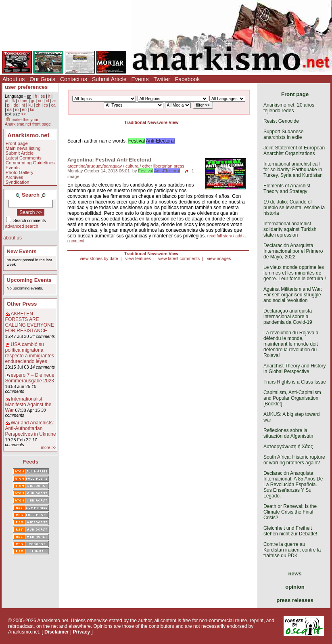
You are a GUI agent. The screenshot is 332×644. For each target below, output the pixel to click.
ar (54, 101)
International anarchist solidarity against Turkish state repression (290, 229)
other (23, 101)
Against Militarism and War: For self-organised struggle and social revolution (293, 295)
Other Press (22, 304)
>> (23, 114)
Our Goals (42, 79)
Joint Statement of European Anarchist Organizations (294, 151)
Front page (17, 143)
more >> (48, 448)
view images (219, 258)
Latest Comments (24, 158)
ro (17, 110)
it (49, 96)
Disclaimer (57, 632)
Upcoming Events (29, 280)
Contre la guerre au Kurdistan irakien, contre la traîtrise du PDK (292, 550)
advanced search (22, 226)
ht (23, 105)
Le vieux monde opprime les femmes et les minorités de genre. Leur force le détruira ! (295, 273)
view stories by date (99, 258)
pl (8, 105)
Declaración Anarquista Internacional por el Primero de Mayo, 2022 (293, 251)
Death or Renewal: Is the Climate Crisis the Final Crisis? (290, 512)
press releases (295, 600)
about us (13, 238)
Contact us (74, 79)
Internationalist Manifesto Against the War (28, 405)
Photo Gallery (20, 172)
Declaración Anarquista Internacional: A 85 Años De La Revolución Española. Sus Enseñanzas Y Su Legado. (293, 485)
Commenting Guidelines (30, 163)
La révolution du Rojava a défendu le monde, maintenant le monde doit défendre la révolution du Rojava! (291, 344)
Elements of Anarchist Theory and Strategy (287, 189)
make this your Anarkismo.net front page (28, 122)
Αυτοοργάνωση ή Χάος (288, 447)
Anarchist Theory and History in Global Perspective (295, 369)
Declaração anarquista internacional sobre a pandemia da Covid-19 (288, 317)
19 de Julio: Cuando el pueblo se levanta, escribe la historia (294, 208)
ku (30, 105)
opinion (295, 587)
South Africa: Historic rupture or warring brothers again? (294, 460)
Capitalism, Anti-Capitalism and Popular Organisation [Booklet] (292, 398)
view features (138, 258)
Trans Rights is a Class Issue (295, 382)
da (9, 110)
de (16, 105)
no (40, 101)
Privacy (82, 632)
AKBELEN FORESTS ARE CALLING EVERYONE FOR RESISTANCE (30, 322)
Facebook (187, 79)
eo (24, 110)
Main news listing (23, 148)
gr (33, 101)
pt (7, 101)
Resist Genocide (281, 121)
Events (140, 79)
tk (13, 101)
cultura (132, 166)
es (43, 96)
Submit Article (109, 79)
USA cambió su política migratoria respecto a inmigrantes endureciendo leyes (30, 353)
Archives (15, 177)
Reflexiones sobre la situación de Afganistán (288, 433)
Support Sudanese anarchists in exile (283, 134)
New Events (22, 251)
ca (53, 105)
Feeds (31, 462)
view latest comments (179, 258)
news (295, 574)
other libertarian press (163, 166)
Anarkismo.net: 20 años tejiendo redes (289, 108)
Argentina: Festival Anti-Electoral (109, 160)
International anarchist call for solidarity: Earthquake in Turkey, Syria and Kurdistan (293, 170)
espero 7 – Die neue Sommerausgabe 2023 (30, 378)
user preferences (26, 87)
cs (46, 105)
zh (38, 105)
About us (14, 79)
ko (32, 110)
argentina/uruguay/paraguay (95, 166)
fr (36, 96)
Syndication (18, 182)
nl (48, 101)
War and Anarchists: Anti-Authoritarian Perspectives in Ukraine (31, 428)
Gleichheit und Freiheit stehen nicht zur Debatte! (290, 531)
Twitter (162, 79)
